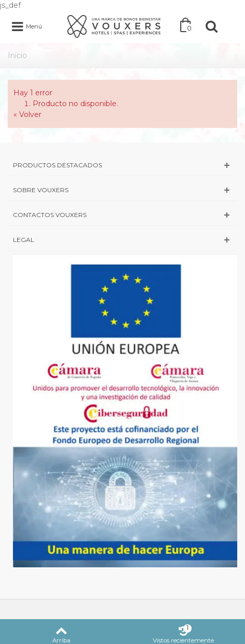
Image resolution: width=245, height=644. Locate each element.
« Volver (27, 115)
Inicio (17, 55)
